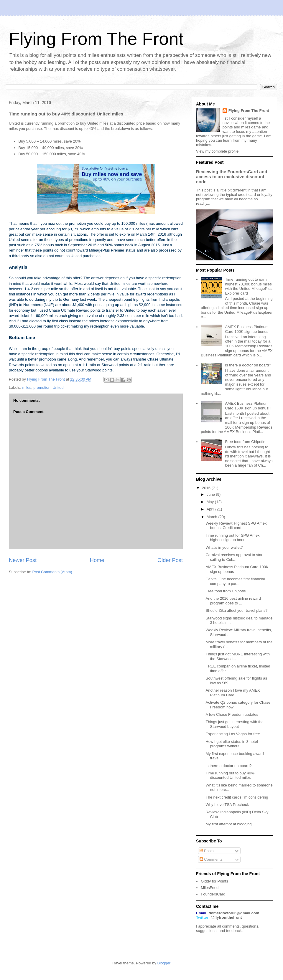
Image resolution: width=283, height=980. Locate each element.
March (213, 517)
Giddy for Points (214, 881)
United (58, 387)
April (211, 509)
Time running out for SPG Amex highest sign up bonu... (232, 538)
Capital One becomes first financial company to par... (235, 581)
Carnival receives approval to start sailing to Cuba (235, 557)
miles (27, 387)
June (211, 494)
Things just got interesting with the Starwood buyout (235, 724)
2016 (207, 488)
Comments (211, 859)
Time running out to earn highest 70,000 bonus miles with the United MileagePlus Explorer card (249, 286)
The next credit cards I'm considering (237, 797)
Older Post (170, 560)
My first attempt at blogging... (230, 824)
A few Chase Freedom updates (232, 714)
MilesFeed (210, 888)
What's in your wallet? (224, 547)
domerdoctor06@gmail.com (234, 913)
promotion (42, 387)
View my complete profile (217, 151)
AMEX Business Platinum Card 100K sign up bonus (247, 329)
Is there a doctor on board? (248, 365)
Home (97, 560)
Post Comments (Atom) (52, 572)
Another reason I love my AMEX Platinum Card (233, 693)
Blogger (164, 963)
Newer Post (23, 560)
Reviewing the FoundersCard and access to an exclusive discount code (232, 177)
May (211, 502)
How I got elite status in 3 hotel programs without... (232, 744)
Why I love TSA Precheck (227, 805)
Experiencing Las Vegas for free (233, 734)
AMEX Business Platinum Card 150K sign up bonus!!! (248, 406)
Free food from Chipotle (245, 442)
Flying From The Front (96, 39)
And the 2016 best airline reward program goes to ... (233, 601)
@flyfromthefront (226, 917)
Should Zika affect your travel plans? (236, 610)
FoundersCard (213, 894)
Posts (207, 851)
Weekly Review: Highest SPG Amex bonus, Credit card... (236, 526)
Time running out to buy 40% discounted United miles (230, 775)
